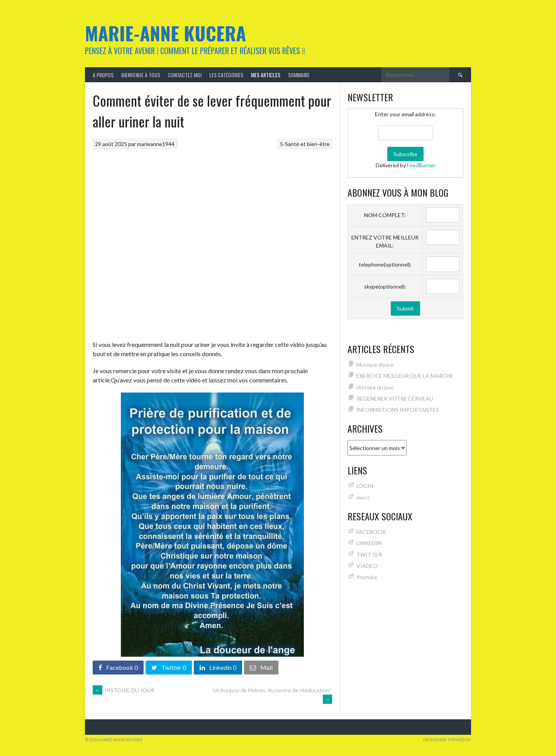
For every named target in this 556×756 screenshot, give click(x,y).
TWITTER (369, 555)
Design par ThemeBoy (447, 740)
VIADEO (367, 566)
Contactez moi (185, 75)
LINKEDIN (369, 543)
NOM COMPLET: (385, 215)
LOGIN (365, 486)
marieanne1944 (156, 144)
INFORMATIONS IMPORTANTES (398, 410)
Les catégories (226, 75)
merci (363, 497)
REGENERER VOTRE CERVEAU (395, 398)
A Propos (103, 75)
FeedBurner (421, 165)
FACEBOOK (371, 532)
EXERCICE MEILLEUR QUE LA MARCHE (405, 376)
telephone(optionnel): (385, 264)
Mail (261, 667)
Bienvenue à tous (141, 75)
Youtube (367, 577)
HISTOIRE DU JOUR (124, 690)
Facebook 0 (118, 667)
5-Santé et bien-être (305, 144)
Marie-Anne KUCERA (165, 33)
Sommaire (299, 75)
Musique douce (375, 364)
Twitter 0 (169, 667)
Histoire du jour (375, 387)
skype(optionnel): (385, 286)
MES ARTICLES (266, 75)
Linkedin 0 (218, 667)
